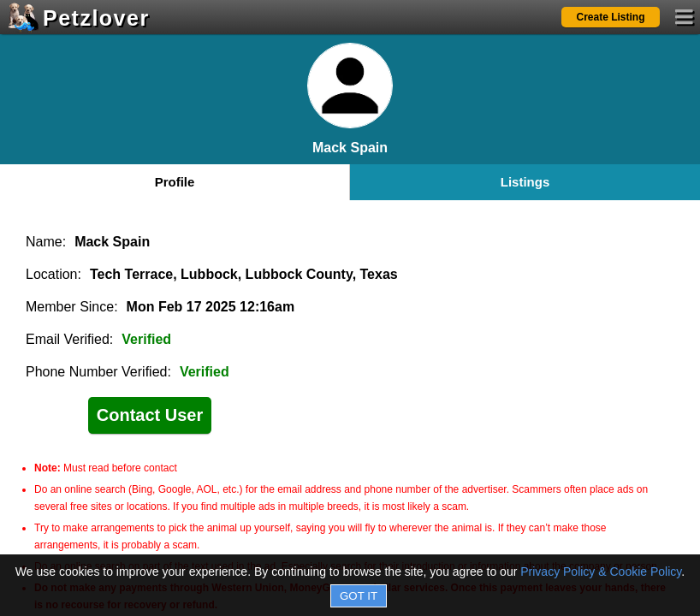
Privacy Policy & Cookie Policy (601, 572)
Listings (525, 182)
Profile (175, 182)
